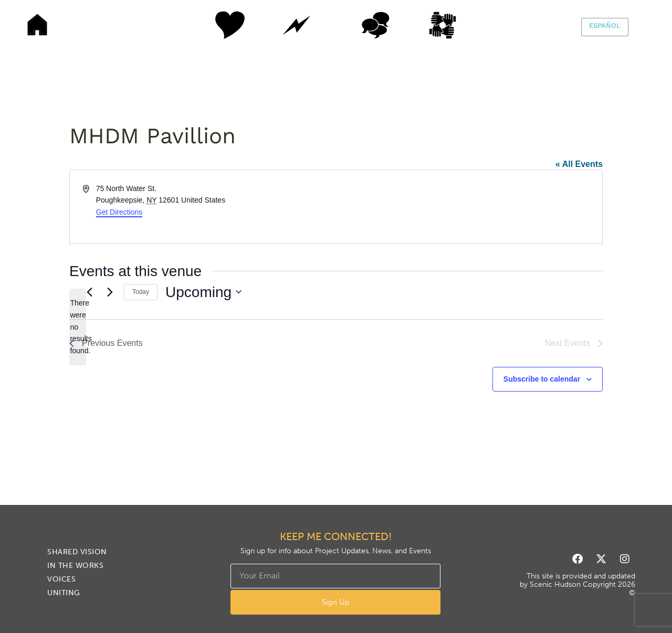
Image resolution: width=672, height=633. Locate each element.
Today (141, 292)
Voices (375, 25)
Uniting (454, 25)
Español (605, 25)
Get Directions (119, 212)
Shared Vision (218, 25)
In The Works (297, 25)
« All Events (579, 164)
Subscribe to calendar (542, 379)
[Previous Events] (89, 292)
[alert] (78, 327)
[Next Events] (110, 292)
